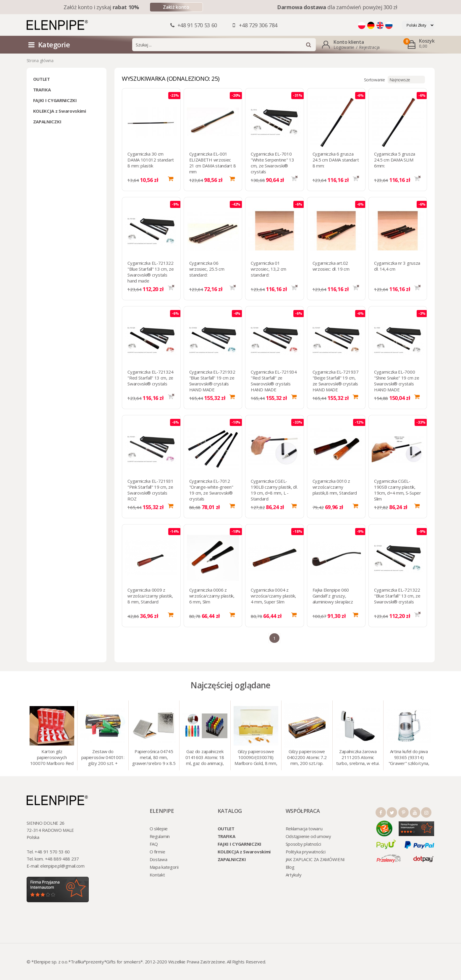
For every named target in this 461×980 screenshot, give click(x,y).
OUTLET (42, 79)
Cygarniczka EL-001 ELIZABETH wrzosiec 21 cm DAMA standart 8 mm (213, 163)
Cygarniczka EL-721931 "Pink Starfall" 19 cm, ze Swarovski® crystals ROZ (151, 490)
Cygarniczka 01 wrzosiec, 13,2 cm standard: (268, 269)
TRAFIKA (42, 90)
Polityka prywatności (306, 852)
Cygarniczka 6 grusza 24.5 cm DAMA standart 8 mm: (336, 160)
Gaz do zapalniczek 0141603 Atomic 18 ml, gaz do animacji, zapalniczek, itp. (205, 758)
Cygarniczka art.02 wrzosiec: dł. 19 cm (331, 266)
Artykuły (294, 875)
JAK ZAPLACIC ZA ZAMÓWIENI (315, 859)
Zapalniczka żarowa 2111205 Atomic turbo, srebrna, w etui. (358, 757)
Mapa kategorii (164, 867)
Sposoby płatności (303, 844)
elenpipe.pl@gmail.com (62, 866)
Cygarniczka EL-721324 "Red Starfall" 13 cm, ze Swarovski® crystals (151, 378)
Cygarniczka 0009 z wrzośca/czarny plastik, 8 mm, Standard (150, 596)
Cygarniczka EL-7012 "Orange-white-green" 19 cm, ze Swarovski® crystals (211, 490)
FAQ (154, 844)
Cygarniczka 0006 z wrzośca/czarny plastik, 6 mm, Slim (212, 596)
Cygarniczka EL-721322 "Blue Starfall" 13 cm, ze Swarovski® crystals (397, 596)
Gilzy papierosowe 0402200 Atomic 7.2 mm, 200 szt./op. (307, 757)
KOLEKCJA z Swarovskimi (60, 111)
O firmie (157, 852)
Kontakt (157, 875)
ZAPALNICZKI (47, 122)
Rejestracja (369, 47)
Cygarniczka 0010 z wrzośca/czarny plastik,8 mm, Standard (335, 487)
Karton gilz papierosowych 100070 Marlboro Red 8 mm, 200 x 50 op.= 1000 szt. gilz (52, 758)
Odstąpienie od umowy (308, 836)
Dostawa (158, 859)
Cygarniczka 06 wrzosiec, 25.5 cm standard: (207, 269)
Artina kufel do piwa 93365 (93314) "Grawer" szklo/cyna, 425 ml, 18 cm (409, 758)
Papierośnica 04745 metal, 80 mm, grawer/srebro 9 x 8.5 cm (154, 758)
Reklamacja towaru (304, 829)
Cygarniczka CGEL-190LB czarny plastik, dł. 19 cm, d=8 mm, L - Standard (274, 490)
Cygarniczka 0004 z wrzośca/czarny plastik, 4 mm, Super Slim (273, 596)
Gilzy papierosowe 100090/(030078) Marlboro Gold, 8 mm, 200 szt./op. (256, 758)
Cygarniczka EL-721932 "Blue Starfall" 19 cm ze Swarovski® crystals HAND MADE (212, 381)
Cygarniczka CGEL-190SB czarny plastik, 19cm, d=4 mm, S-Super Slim (398, 490)
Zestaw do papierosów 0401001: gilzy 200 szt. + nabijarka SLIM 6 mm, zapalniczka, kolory (103, 758)
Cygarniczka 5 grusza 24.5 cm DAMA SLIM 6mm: (395, 160)
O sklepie (159, 829)
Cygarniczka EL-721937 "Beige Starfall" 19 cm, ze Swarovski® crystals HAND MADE (336, 381)
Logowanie (344, 47)
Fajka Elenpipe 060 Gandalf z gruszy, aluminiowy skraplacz (333, 596)
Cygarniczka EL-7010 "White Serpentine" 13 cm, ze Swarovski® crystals (272, 163)
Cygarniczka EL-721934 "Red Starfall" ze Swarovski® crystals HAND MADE (274, 381)
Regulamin (160, 836)
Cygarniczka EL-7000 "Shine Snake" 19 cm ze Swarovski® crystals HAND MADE (397, 381)
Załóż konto (176, 7)
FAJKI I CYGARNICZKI (55, 100)
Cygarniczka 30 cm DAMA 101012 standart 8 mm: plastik (151, 160)
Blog (290, 867)
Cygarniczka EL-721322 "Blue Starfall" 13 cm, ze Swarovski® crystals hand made (151, 272)
